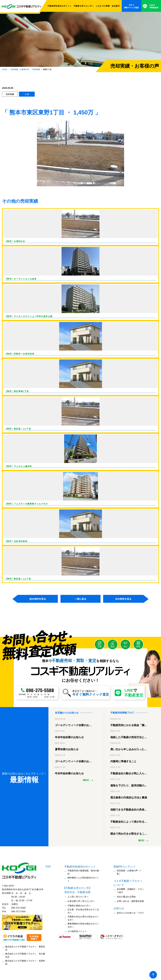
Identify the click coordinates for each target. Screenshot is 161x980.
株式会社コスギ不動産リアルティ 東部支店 (25, 947)
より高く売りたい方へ (78, 896)
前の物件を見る (38, 599)
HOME (5, 69)
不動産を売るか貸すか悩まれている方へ (83, 918)
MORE (86, 780)
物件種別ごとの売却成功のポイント (83, 879)
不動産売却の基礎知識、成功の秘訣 (83, 872)
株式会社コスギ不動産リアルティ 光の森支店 (25, 955)
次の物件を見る (123, 599)
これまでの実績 (103, 6)
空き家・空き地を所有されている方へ (83, 910)
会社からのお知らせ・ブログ (130, 912)
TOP (48, 866)
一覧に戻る (80, 599)
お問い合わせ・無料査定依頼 (130, 900)
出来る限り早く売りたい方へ (81, 900)
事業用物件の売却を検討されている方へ (83, 925)
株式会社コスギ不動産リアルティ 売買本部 (25, 962)
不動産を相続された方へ (79, 905)
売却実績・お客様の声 (20, 69)
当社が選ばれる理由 (126, 896)
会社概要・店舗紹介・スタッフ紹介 (130, 890)
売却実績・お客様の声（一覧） (129, 872)
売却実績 (36, 69)
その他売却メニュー (77, 931)
